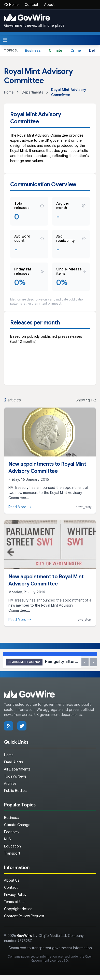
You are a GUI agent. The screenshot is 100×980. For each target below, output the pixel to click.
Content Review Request (24, 916)
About (49, 5)
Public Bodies (15, 791)
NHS (8, 839)
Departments (32, 92)
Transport (12, 853)
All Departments (17, 769)
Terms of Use (15, 902)
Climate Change (17, 825)
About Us (12, 880)
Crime (76, 50)
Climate (56, 50)
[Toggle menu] (5, 40)
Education (12, 846)
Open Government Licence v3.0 (62, 958)
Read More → (20, 507)
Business (33, 50)
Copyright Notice (18, 909)
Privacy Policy (15, 895)
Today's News (15, 776)
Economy (12, 832)
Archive (10, 783)
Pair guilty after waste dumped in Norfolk (42, 662)
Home (11, 5)
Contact (31, 5)
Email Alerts (13, 762)
